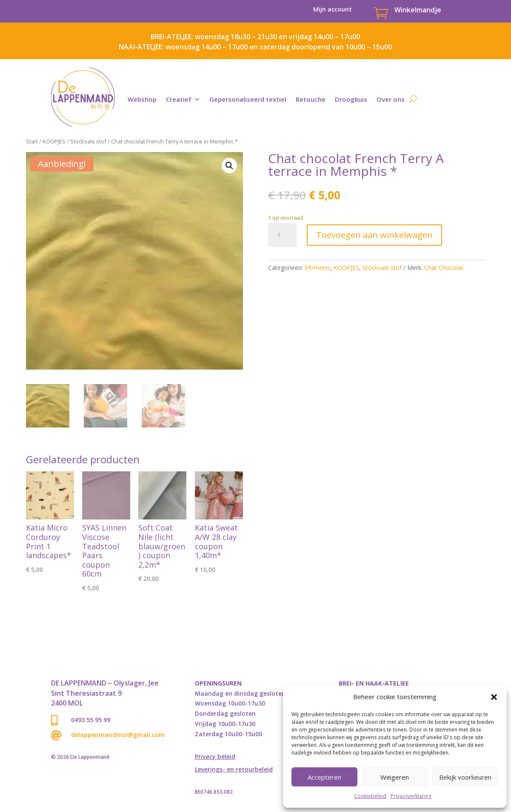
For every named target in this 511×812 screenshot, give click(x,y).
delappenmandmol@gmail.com (118, 735)
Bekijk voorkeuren (465, 777)
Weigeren (395, 777)
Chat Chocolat (444, 268)
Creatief (179, 99)
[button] (494, 697)
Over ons (391, 99)
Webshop (142, 99)
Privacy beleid (215, 757)
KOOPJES (54, 141)
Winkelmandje (418, 10)
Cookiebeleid (370, 796)
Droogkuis (351, 99)
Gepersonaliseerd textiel (248, 99)
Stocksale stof (88, 141)
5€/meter (317, 268)
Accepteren (324, 777)
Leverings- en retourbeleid (234, 770)
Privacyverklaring (411, 796)
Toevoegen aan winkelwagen (374, 235)
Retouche (311, 99)
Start (32, 141)
